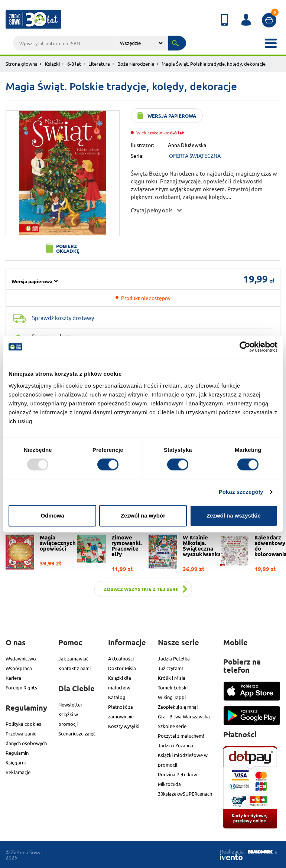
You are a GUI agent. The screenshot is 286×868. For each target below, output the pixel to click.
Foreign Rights (21, 687)
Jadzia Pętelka (174, 658)
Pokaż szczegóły (241, 492)
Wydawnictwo (21, 658)
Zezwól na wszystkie (234, 515)
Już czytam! (170, 668)
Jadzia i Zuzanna (175, 745)
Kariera (13, 678)
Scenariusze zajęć (77, 733)
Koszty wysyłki (124, 726)
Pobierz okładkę (68, 248)
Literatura (99, 64)
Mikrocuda (169, 784)
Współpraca (19, 668)
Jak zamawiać (73, 658)
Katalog (117, 697)
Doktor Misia (122, 668)
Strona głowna (22, 64)
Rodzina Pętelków (178, 774)
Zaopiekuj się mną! (178, 707)
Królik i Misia (172, 678)
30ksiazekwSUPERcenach (185, 794)
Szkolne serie (172, 726)
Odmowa (53, 515)
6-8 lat (74, 64)
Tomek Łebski (173, 687)
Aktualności (121, 658)
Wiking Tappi (172, 697)
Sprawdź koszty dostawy (63, 318)
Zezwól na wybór (143, 515)
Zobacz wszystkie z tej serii (141, 589)
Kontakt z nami (74, 668)
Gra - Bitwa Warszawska (184, 716)
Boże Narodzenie (136, 64)
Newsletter (70, 704)
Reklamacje (18, 772)
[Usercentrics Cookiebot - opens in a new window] (245, 347)
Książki (52, 64)
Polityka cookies (23, 724)
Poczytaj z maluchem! (181, 736)
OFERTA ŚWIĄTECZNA (195, 156)
